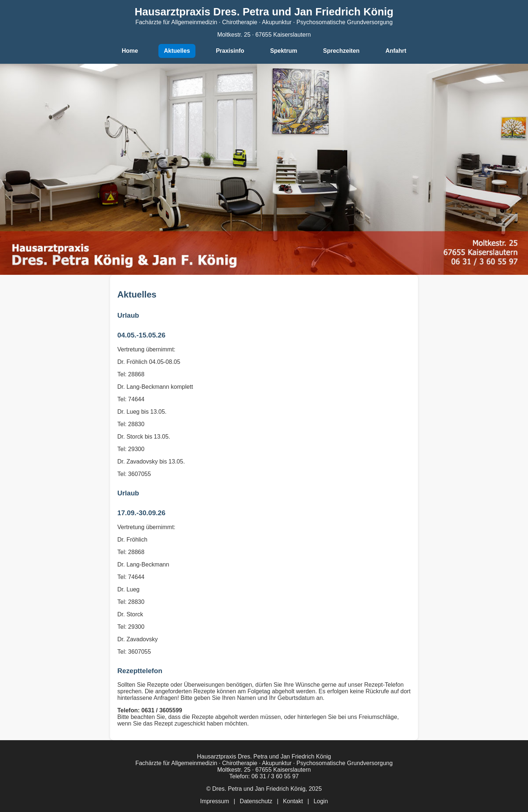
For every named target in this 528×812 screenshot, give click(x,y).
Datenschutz (256, 801)
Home (130, 51)
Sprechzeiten (341, 51)
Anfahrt (396, 51)
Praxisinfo (230, 51)
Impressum (215, 801)
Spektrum (284, 51)
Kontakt (293, 801)
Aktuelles (177, 51)
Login (321, 801)
